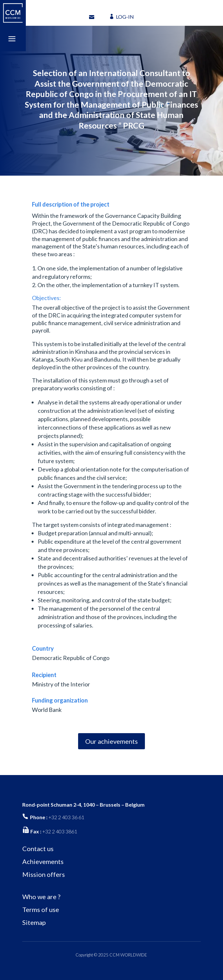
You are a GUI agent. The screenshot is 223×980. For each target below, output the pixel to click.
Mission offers (44, 874)
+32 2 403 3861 (60, 831)
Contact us (38, 849)
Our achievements (111, 741)
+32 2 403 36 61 (66, 817)
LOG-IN (125, 17)
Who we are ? (41, 897)
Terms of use (41, 909)
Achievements (43, 861)
